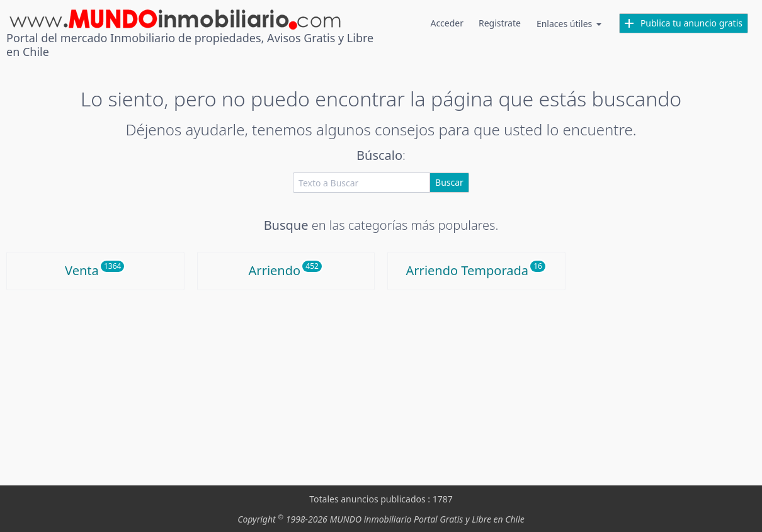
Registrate (500, 23)
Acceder (447, 23)
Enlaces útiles (570, 24)
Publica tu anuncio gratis (684, 23)
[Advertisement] (381, 385)
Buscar (449, 182)
